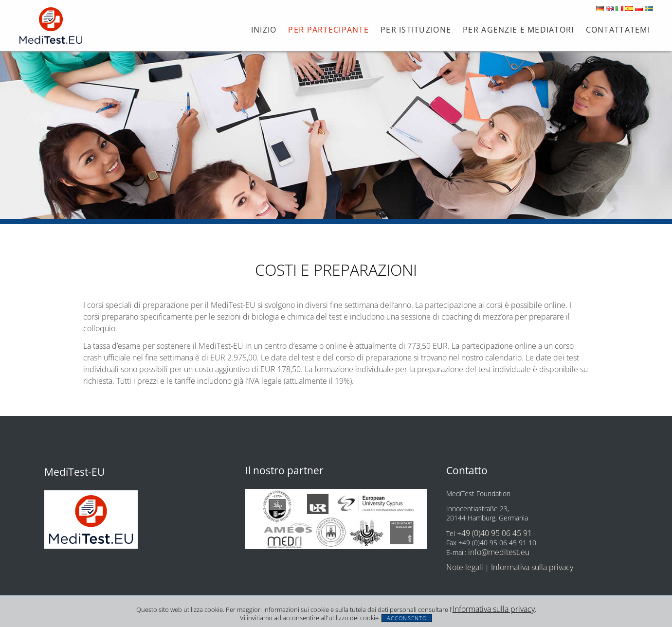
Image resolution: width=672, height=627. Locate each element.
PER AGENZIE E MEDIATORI (518, 30)
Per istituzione (416, 30)
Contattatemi (618, 30)
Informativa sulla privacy (494, 609)
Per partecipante (328, 30)
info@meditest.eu (499, 552)
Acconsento (407, 618)
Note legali (465, 567)
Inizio (264, 30)
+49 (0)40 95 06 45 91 (494, 533)
